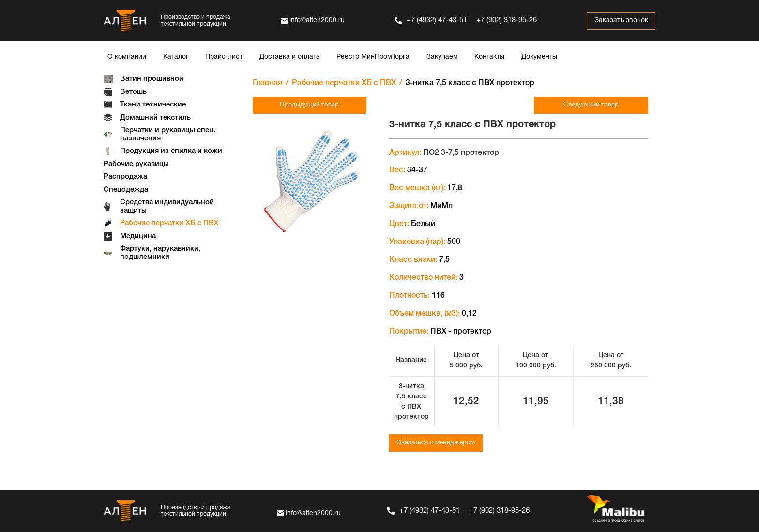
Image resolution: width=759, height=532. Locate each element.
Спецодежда (126, 190)
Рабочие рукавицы (136, 164)
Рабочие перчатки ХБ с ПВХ (169, 223)
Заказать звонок (619, 21)
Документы (539, 57)
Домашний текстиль (155, 118)
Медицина (138, 236)
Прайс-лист (224, 57)
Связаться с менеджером (439, 443)
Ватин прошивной (152, 79)
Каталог (176, 57)
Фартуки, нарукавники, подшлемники (160, 253)
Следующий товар (599, 105)
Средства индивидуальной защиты (167, 206)
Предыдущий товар (302, 105)
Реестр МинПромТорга (373, 57)
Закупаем (442, 57)
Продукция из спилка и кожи (171, 151)
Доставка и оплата (290, 57)
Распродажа (125, 177)
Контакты (489, 57)
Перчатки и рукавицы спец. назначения (168, 134)
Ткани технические (153, 105)
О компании (127, 57)
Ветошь (133, 92)
